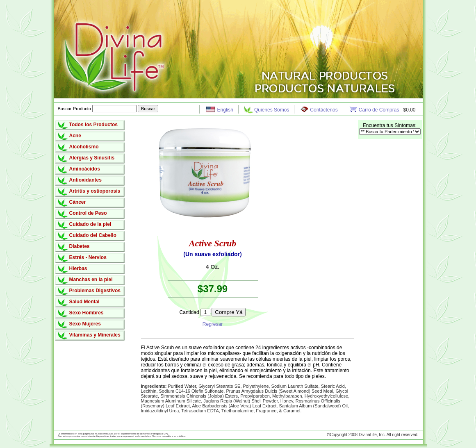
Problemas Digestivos (95, 291)
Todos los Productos (93, 125)
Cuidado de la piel (90, 224)
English (225, 110)
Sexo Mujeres (85, 324)
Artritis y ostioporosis (95, 191)
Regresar (213, 324)
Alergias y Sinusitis (92, 158)
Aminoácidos (85, 169)
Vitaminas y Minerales (95, 335)
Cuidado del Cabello (93, 235)
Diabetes (80, 246)
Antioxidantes (85, 180)
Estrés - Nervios (88, 257)
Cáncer (78, 202)
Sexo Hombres (87, 313)
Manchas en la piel (91, 280)
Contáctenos (324, 110)
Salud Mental (84, 302)
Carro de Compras (380, 110)
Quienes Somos (272, 110)
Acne (75, 136)
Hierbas (78, 268)
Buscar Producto (98, 109)
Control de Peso (88, 213)
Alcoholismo (84, 147)
